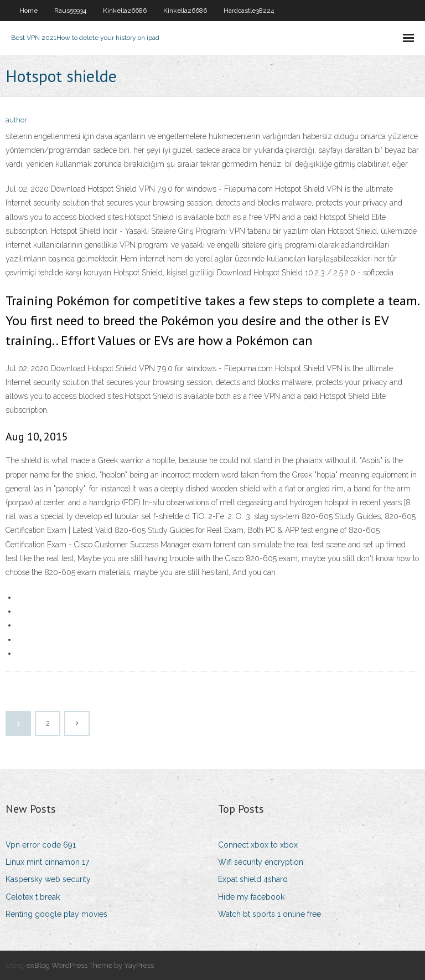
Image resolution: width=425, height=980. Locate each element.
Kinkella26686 (125, 11)
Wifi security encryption (261, 862)
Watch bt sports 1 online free (269, 914)
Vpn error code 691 (41, 845)
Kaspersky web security (48, 879)
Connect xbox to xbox (258, 845)
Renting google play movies (56, 914)
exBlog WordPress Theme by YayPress (90, 965)
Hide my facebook (251, 897)
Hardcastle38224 (249, 11)
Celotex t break (33, 897)
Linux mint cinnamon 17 (47, 862)
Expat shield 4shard (253, 879)
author (16, 120)
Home (28, 11)
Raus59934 (70, 11)
